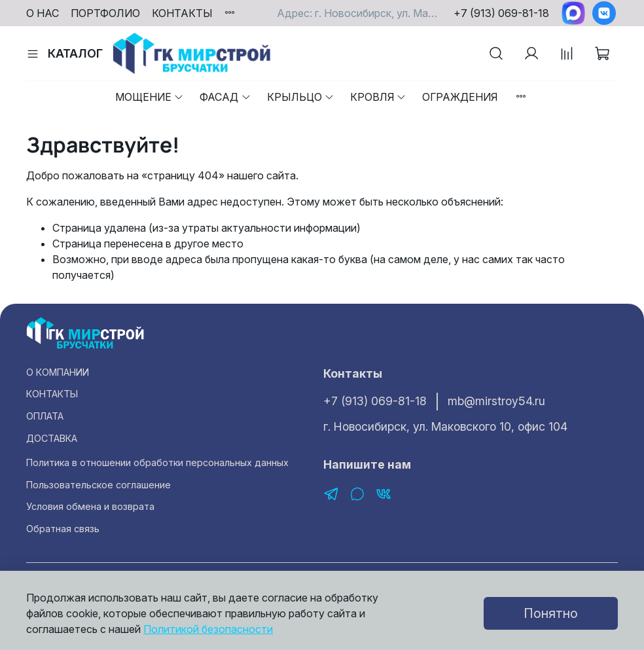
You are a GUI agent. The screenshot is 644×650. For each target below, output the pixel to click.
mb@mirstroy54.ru (496, 401)
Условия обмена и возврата (90, 506)
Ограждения (460, 97)
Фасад (225, 97)
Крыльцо (301, 97)
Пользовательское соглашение (98, 485)
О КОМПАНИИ (58, 372)
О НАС (43, 13)
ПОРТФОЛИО (105, 13)
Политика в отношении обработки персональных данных (157, 462)
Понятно (551, 613)
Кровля (378, 97)
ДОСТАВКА (52, 438)
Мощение (150, 97)
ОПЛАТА (45, 416)
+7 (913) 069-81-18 (501, 13)
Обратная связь (63, 529)
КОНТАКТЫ (182, 13)
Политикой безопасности (208, 629)
